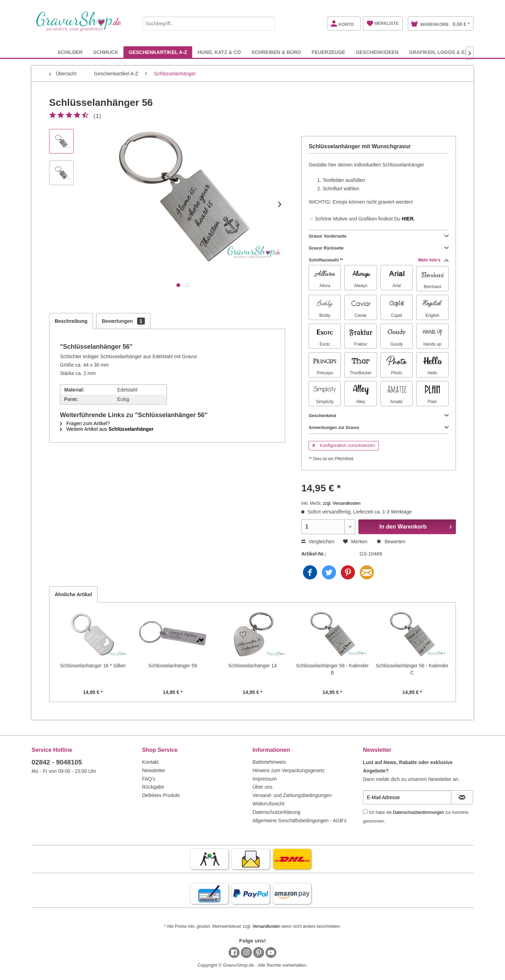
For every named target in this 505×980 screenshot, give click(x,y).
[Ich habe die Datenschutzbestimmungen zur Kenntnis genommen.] (365, 812)
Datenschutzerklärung (276, 812)
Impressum (265, 779)
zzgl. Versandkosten (342, 503)
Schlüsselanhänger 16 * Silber (93, 666)
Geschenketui (379, 416)
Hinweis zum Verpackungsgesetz (288, 770)
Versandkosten (266, 926)
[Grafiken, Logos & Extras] (445, 52)
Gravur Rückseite (379, 248)
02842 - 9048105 (57, 762)
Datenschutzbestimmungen (419, 812)
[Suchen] (268, 23)
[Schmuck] (106, 52)
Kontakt (150, 762)
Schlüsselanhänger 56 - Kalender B (332, 669)
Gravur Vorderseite (379, 236)
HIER (408, 219)
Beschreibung (71, 321)
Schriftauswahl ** (379, 260)
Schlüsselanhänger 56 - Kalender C (412, 669)
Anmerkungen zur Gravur (379, 428)
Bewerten (391, 542)
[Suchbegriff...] (208, 23)
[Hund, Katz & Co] (219, 52)
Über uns (262, 787)
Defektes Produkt (161, 795)
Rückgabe (153, 787)
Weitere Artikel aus (107, 429)
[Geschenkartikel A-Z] (158, 52)
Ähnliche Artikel (73, 594)
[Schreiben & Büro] (276, 52)
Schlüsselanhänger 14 (253, 666)
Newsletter (154, 770)
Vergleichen (318, 542)
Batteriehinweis (269, 762)
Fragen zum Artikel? (85, 423)
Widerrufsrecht (268, 804)
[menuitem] (208, 22)
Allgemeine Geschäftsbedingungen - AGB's (299, 821)
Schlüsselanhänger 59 (173, 666)
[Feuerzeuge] (328, 52)
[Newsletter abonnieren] (462, 797)
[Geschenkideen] (377, 52)
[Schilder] (70, 52)
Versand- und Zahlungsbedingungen (292, 795)
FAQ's (149, 779)
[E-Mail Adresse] (407, 797)
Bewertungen (123, 321)
